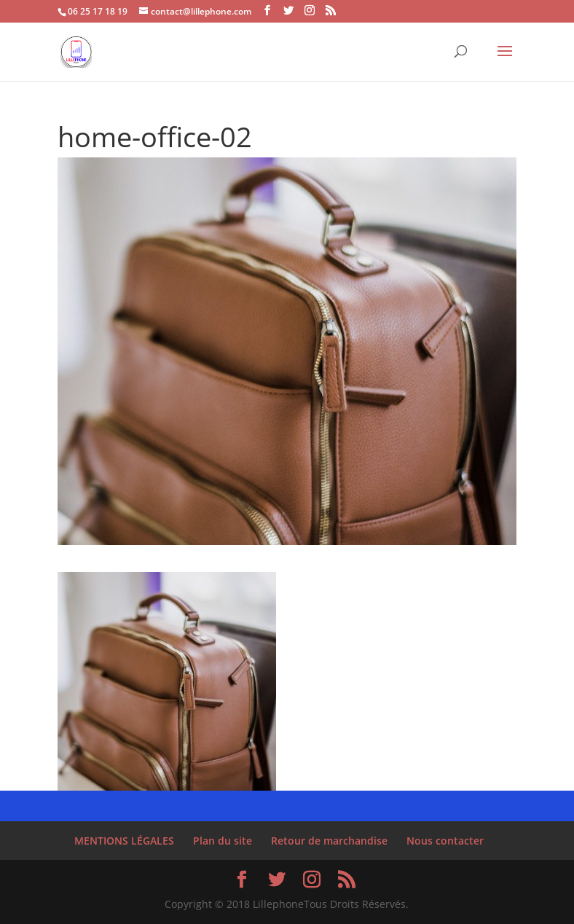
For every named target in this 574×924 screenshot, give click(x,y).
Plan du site (223, 841)
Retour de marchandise (329, 841)
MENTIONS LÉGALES (124, 841)
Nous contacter (445, 841)
